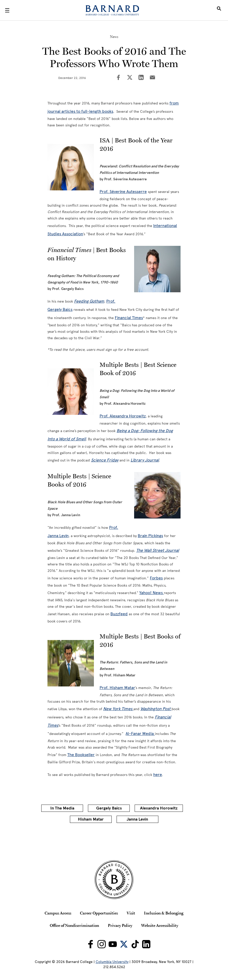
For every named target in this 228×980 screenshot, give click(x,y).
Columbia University (112, 962)
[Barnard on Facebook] (91, 944)
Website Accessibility (160, 925)
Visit (131, 913)
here (158, 775)
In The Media (62, 808)
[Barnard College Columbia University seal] (114, 880)
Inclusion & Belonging (164, 913)
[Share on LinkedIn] (141, 78)
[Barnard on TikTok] (135, 944)
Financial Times (129, 318)
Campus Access (58, 913)
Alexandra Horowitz (159, 808)
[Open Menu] (7, 10)
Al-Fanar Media (140, 734)
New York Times (118, 709)
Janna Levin (137, 819)
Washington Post (156, 709)
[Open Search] (219, 10)
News (114, 37)
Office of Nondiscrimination (74, 925)
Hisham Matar (91, 819)
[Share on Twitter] (130, 78)
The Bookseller (81, 755)
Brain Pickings (150, 536)
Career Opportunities (99, 913)
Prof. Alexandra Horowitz (123, 416)
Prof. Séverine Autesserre (123, 192)
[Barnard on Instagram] (102, 944)
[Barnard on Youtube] (113, 944)
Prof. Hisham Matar (117, 688)
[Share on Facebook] (118, 78)
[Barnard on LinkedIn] (146, 944)
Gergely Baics (109, 808)
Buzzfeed (119, 614)
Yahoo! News (152, 593)
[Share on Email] (152, 78)
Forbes (156, 578)
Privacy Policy (120, 925)
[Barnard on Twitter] (124, 944)
